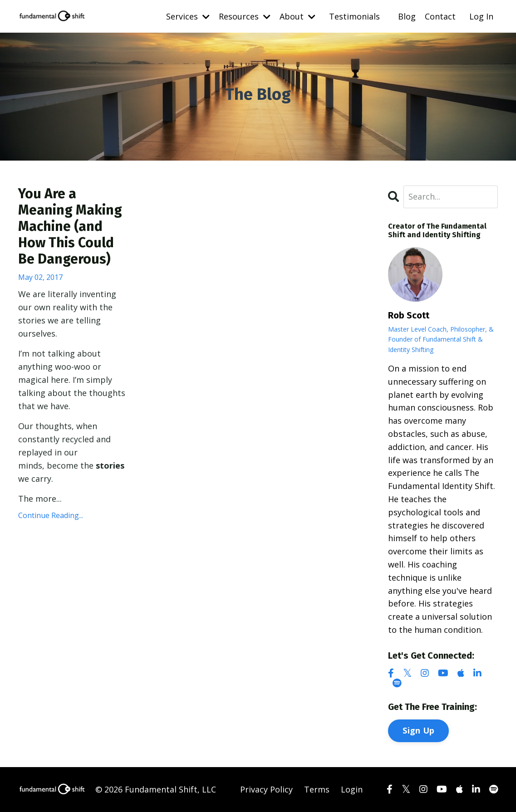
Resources (245, 16)
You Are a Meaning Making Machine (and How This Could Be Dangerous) (70, 226)
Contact (440, 16)
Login (352, 789)
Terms (317, 789)
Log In (481, 16)
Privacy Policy (266, 789)
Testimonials (354, 16)
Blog (407, 16)
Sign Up (418, 730)
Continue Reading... (51, 515)
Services (188, 16)
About (297, 16)
